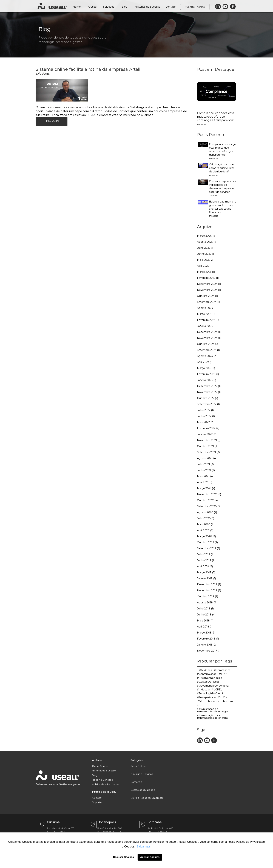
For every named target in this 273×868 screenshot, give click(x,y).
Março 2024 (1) (206, 314)
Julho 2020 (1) (206, 518)
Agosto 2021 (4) (207, 458)
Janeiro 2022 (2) (207, 434)
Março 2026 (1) (206, 236)
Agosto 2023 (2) (207, 356)
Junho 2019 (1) (206, 560)
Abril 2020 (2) (205, 530)
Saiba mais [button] (143, 847)
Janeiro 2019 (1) (206, 578)
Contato (171, 7)
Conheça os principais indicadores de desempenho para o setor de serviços (222, 188)
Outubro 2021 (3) (207, 446)
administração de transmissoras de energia (212, 710)
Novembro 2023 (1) (209, 338)
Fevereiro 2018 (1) (208, 639)
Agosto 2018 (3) (207, 603)
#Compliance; (223, 670)
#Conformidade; (207, 674)
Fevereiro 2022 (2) (208, 428)
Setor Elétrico (138, 766)
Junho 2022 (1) (206, 416)
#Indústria (203, 690)
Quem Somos (100, 766)
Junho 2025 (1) (206, 254)
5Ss (225, 697)
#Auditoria (206, 670)
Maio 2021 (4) (205, 476)
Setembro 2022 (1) (208, 404)
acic (199, 705)
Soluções (109, 7)
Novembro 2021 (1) (209, 440)
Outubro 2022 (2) (207, 398)
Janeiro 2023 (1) (207, 380)
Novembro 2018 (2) (209, 591)
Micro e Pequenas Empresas (147, 798)
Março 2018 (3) (206, 633)
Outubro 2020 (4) (208, 500)
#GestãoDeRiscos (208, 682)
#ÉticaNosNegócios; (210, 678)
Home (77, 7)
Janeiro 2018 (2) (207, 645)
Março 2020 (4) (206, 536)
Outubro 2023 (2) (207, 344)
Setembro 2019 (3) (208, 548)
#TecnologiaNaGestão (211, 693)
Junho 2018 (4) (206, 615)
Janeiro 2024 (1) (207, 326)
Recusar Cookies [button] (123, 857)
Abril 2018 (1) (205, 627)
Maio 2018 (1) (205, 621)
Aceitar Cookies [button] (150, 857)
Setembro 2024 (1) (208, 302)
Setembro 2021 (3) (208, 452)
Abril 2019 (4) (205, 566)
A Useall (93, 7)
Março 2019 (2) (206, 572)
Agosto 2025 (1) (207, 242)
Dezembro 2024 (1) (209, 284)
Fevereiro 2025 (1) (208, 278)
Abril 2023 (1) (205, 362)
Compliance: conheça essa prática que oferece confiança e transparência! (216, 117)
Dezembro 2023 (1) (209, 332)
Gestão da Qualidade (143, 790)
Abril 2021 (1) (205, 482)
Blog (125, 7)
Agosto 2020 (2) (207, 512)
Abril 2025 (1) (205, 266)
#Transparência (206, 697)
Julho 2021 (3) (205, 464)
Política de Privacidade (105, 784)
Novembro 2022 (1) (209, 392)
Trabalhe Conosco (103, 780)
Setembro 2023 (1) (208, 350)
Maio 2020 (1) (205, 524)
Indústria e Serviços (142, 774)
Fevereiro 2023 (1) (208, 374)
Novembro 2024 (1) (209, 290)
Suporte (97, 802)
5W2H (201, 701)
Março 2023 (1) (206, 368)
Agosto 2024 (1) (207, 308)
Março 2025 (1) (206, 272)
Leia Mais (52, 121)
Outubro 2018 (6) (207, 597)
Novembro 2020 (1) (209, 494)
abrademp (228, 701)
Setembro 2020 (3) (209, 506)
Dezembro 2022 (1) (209, 386)
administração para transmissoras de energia (212, 717)
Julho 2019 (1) (205, 554)
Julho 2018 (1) (205, 609)
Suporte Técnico (195, 7)
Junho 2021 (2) (206, 470)
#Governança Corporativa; (213, 686)
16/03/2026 (202, 124)
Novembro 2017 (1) (209, 651)
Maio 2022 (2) (205, 422)
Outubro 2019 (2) (207, 542)
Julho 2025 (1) (205, 248)
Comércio (136, 782)
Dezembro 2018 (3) (209, 585)
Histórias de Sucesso (147, 7)
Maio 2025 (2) (205, 260)
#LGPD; (217, 690)
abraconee (213, 701)
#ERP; (223, 674)
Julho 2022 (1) (205, 410)
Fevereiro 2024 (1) (208, 320)
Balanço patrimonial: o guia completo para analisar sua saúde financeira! (223, 209)
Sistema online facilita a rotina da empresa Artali (88, 69)
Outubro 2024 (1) (207, 296)
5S (219, 697)
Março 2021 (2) (206, 488)
